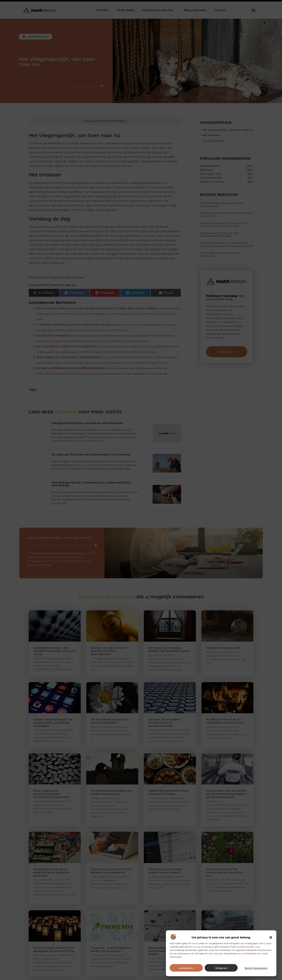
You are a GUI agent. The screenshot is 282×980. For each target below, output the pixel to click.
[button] (271, 937)
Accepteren (186, 968)
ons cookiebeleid (246, 953)
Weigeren (221, 968)
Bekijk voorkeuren (256, 968)
